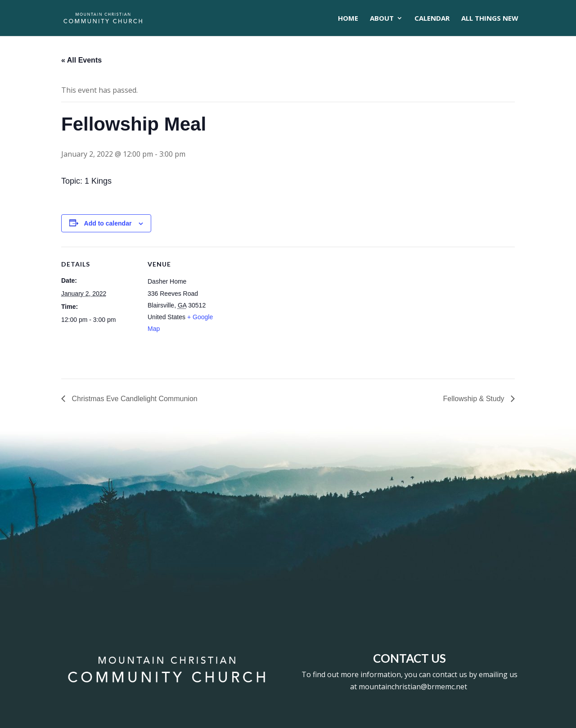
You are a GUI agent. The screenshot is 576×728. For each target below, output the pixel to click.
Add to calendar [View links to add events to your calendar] (108, 223)
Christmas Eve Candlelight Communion (134, 399)
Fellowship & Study (475, 399)
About (382, 19)
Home (348, 19)
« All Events (81, 60)
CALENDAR (432, 19)
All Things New (490, 19)
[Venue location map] (281, 309)
